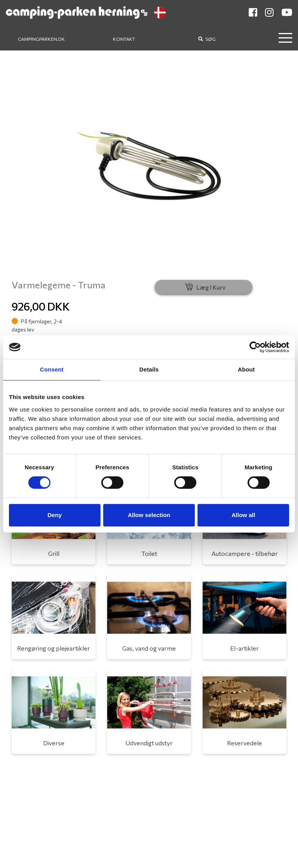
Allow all (243, 515)
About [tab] (246, 369)
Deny (55, 515)
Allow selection (149, 515)
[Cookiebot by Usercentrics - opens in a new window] (255, 347)
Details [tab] (149, 369)
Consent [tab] (52, 369)
